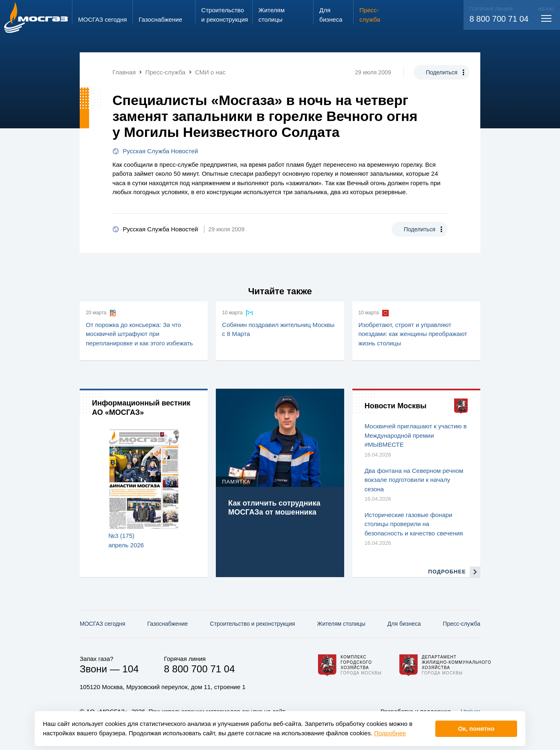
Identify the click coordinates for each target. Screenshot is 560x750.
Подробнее (390, 733)
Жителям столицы (341, 624)
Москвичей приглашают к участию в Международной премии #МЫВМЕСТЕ (416, 435)
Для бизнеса (404, 624)
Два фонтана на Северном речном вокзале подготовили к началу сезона (414, 480)
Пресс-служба (461, 624)
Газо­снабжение (167, 624)
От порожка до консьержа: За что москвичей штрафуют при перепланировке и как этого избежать (139, 334)
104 (130, 669)
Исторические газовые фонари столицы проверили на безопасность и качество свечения (414, 524)
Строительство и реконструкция (253, 624)
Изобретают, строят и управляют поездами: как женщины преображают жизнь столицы (413, 334)
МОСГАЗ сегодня (102, 624)
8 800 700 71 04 (499, 19)
